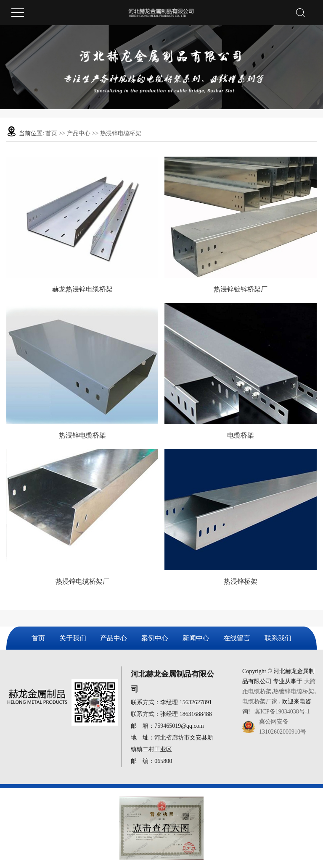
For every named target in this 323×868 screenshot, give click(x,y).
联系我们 (278, 638)
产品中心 (79, 133)
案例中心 (155, 638)
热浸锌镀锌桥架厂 (241, 289)
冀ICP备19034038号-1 (282, 712)
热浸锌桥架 (241, 581)
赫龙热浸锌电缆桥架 (82, 289)
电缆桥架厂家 (260, 701)
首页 (51, 133)
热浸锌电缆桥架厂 (82, 581)
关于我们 (73, 638)
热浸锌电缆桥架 (121, 133)
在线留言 (237, 638)
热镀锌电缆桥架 (294, 691)
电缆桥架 (241, 435)
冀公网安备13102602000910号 (283, 727)
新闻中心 (196, 638)
